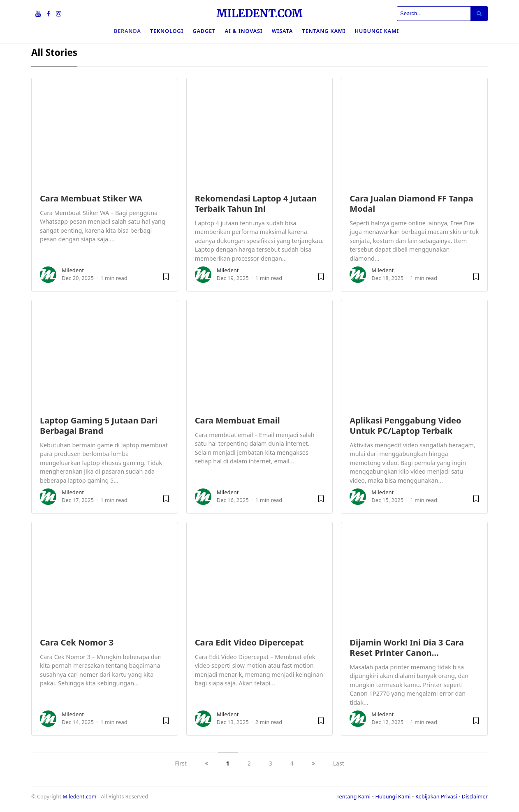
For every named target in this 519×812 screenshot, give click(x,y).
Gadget (204, 31)
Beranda (127, 31)
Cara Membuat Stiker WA (91, 198)
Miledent (73, 270)
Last (339, 763)
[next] (313, 763)
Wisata (282, 31)
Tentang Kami (324, 31)
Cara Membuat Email (237, 420)
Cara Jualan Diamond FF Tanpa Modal (411, 204)
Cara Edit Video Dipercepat (249, 642)
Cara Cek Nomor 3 (77, 642)
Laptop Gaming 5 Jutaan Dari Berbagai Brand (99, 426)
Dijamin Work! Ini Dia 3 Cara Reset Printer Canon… (407, 648)
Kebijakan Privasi (436, 796)
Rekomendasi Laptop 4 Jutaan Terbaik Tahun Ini (256, 204)
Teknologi (167, 31)
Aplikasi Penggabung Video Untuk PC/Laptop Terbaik (405, 426)
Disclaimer (475, 796)
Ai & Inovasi (244, 31)
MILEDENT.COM (259, 14)
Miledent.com (79, 796)
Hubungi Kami (377, 31)
